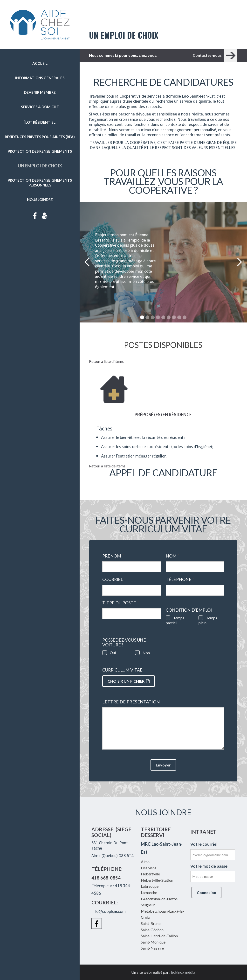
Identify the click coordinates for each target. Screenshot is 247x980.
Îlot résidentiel (40, 122)
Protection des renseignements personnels (40, 183)
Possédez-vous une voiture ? (124, 643)
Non (146, 653)
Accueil (40, 63)
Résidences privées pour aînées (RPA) (40, 137)
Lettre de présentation (131, 702)
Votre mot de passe (209, 866)
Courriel (114, 579)
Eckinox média (183, 972)
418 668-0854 (106, 878)
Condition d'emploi (189, 610)
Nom (173, 556)
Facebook (35, 216)
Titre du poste (121, 603)
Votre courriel (204, 844)
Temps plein (208, 620)
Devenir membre (40, 92)
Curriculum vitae (122, 670)
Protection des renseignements (40, 151)
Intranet (45, 216)
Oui (113, 653)
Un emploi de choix (40, 166)
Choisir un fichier (129, 681)
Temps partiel (175, 620)
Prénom (113, 556)
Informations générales (40, 78)
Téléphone (180, 579)
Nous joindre (40, 200)
